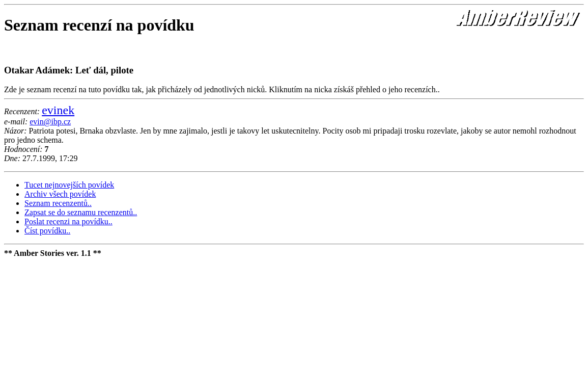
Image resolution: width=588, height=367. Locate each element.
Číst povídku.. (47, 231)
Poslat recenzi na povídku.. (68, 221)
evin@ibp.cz (50, 122)
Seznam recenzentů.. (58, 203)
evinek (58, 110)
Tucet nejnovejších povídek (69, 185)
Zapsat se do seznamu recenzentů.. (81, 212)
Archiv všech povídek (60, 194)
